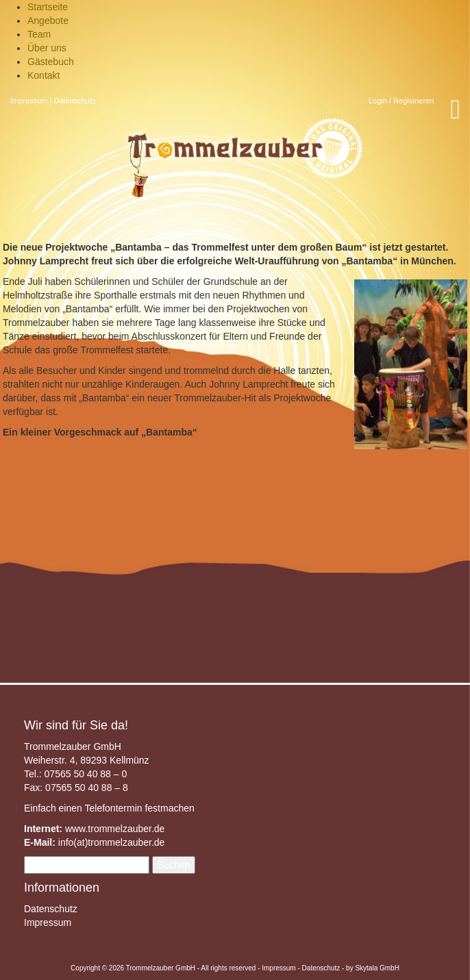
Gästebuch (51, 62)
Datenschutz (74, 101)
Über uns (47, 48)
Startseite (48, 7)
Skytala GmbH (377, 968)
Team (39, 34)
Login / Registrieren (401, 101)
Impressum (29, 101)
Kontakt (44, 75)
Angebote (48, 21)
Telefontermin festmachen (139, 808)
